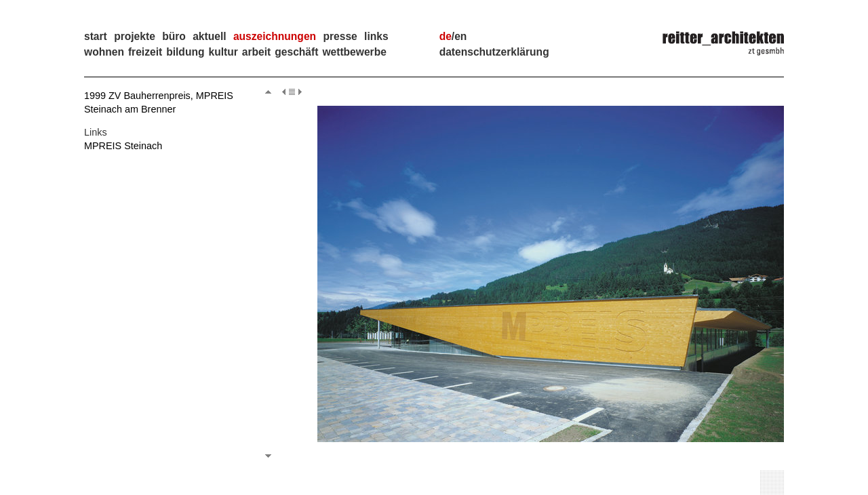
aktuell (209, 36)
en (460, 36)
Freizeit (145, 52)
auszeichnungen (275, 36)
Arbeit (256, 52)
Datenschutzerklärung (494, 52)
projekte (135, 36)
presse (340, 36)
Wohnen (104, 52)
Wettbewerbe (354, 52)
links (376, 36)
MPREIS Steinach (123, 146)
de (446, 36)
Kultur (223, 52)
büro (174, 36)
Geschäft (296, 52)
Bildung (185, 52)
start (96, 36)
